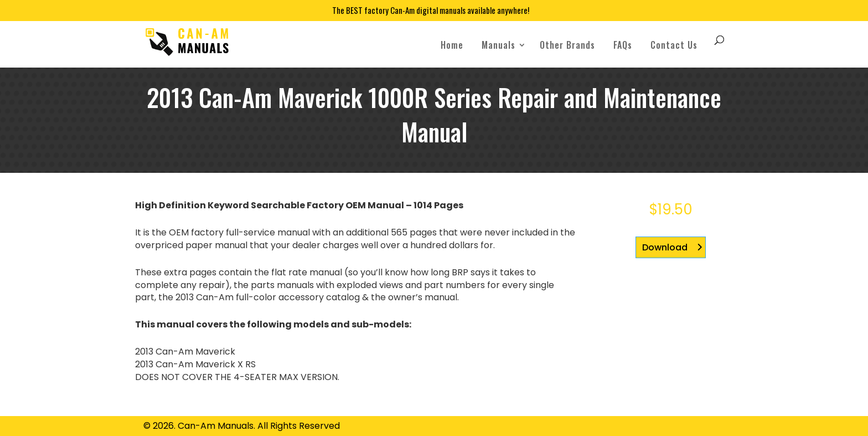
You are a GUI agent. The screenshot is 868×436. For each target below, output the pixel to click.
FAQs (623, 45)
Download (665, 247)
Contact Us (674, 45)
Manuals (498, 45)
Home (452, 45)
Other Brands (567, 45)
